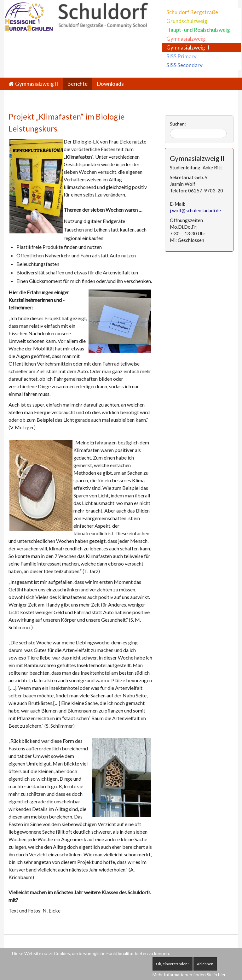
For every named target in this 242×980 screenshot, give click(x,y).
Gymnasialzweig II (188, 47)
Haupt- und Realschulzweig (198, 30)
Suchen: (178, 124)
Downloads (110, 84)
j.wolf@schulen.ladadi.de (195, 210)
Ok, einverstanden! (173, 964)
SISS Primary (181, 56)
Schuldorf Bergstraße (192, 12)
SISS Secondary (184, 65)
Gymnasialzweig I (187, 39)
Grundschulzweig (187, 21)
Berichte (78, 84)
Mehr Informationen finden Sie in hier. (189, 974)
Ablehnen (205, 964)
